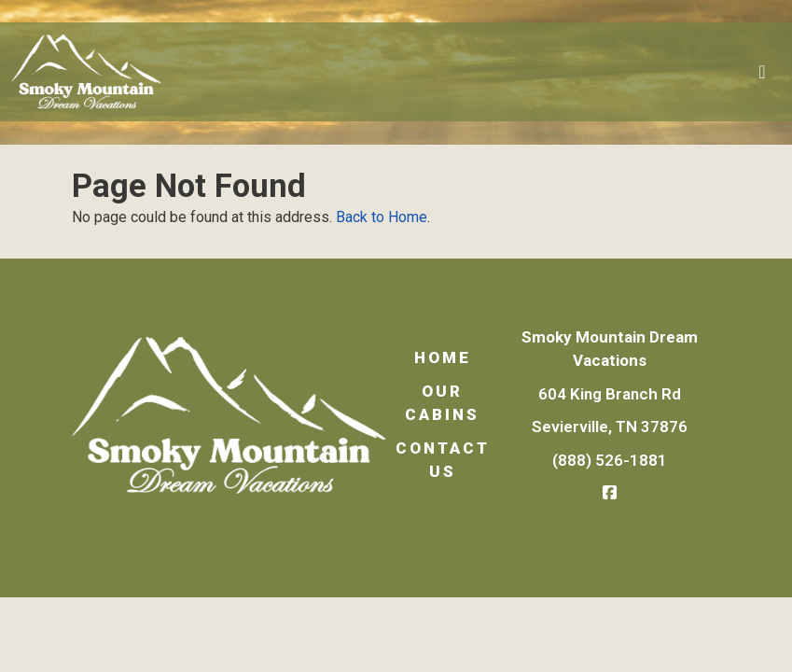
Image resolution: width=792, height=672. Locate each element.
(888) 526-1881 (610, 460)
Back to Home (382, 217)
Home (443, 357)
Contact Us (443, 460)
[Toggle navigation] (762, 72)
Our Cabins (442, 403)
